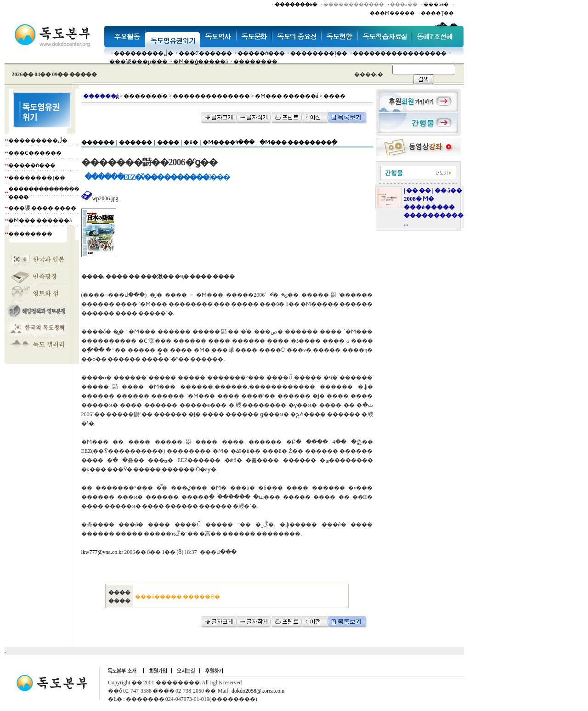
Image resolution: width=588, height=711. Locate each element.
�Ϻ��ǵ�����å (201, 62)
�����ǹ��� (261, 53)
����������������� (400, 53)
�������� (255, 62)
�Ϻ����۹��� (229, 142)
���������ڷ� (144, 53)
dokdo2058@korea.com (258, 691)
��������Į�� (319, 53)
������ (98, 142)
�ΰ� (191, 142)
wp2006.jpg (100, 198)
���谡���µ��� (139, 62)
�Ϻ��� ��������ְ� (298, 142)
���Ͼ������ (205, 53)
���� (168, 142)
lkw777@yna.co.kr (102, 552)
